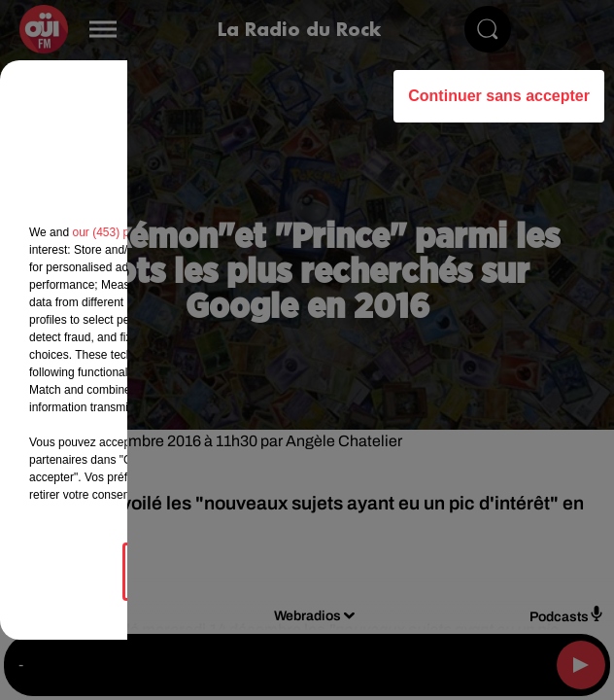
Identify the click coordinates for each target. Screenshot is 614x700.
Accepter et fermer (404, 571)
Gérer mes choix (209, 571)
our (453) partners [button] (119, 232)
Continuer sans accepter (499, 96)
